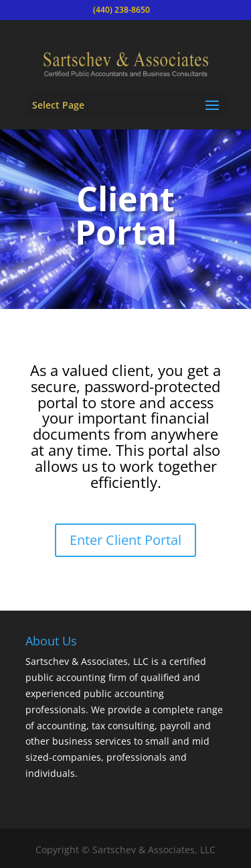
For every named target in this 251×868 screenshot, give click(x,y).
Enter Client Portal (125, 540)
